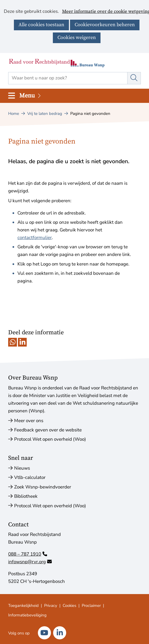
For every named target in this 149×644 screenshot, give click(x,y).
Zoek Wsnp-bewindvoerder (43, 487)
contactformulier (35, 238)
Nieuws (22, 468)
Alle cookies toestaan (41, 25)
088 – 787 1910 (28, 554)
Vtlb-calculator (30, 477)
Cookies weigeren (77, 38)
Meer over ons (29, 421)
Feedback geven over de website (48, 430)
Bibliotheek (26, 496)
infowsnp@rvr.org (30, 562)
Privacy (51, 606)
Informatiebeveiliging (27, 615)
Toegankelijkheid (23, 606)
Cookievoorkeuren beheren (105, 25)
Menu (31, 96)
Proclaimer (91, 606)
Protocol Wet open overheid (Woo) (50, 439)
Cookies (69, 606)
